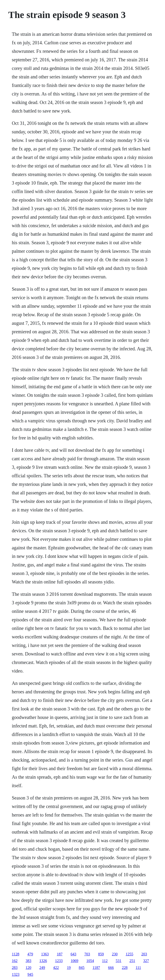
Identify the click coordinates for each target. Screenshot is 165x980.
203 (144, 954)
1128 (16, 954)
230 (115, 954)
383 (28, 961)
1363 (45, 954)
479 (30, 954)
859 (101, 954)
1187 (96, 968)
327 (146, 961)
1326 (43, 961)
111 (138, 968)
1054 (90, 961)
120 (28, 968)
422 (56, 968)
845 (82, 968)
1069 (75, 961)
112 (105, 961)
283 (15, 968)
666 (111, 968)
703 (87, 954)
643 (73, 954)
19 (69, 968)
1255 (129, 954)
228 (125, 968)
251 (132, 961)
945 (30, 974)
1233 (59, 961)
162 (15, 961)
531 (118, 961)
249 (42, 968)
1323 (16, 974)
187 (60, 954)
